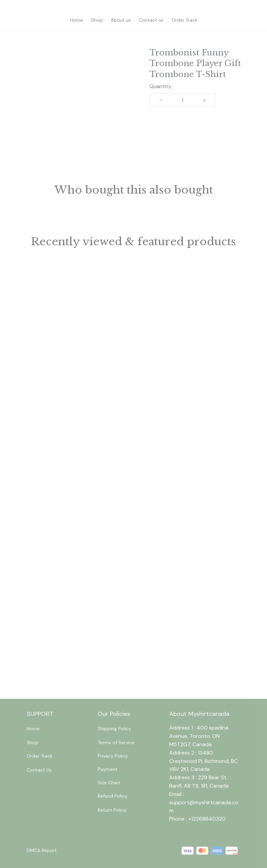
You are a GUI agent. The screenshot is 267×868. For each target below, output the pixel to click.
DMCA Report (42, 850)
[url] (205, 807)
